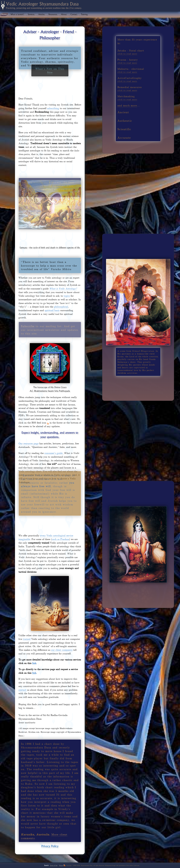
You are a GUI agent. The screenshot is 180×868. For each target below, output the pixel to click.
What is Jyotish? (17, 14)
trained (27, 639)
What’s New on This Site (50, 38)
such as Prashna (60, 539)
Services (31, 14)
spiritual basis (52, 310)
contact (22, 690)
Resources (53, 14)
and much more (127, 105)
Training (84, 14)
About (64, 14)
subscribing (53, 108)
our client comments (62, 650)
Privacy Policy (50, 846)
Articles (41, 14)
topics (67, 296)
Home (4, 14)
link (34, 663)
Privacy (61, 865)
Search (46, 865)
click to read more (127, 54)
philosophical (61, 306)
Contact (74, 14)
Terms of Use (54, 865)
